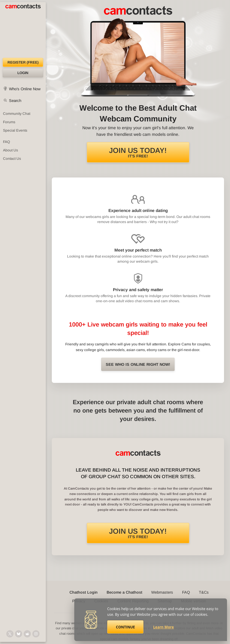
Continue (125, 627)
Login (23, 73)
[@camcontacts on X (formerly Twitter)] (10, 634)
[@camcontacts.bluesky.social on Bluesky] (19, 634)
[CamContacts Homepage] (23, 30)
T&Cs (204, 592)
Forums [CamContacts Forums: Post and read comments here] (9, 122)
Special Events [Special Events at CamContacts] (15, 130)
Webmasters (162, 592)
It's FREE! (138, 152)
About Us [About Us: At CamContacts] (10, 150)
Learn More (164, 627)
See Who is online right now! (138, 364)
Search (15, 101)
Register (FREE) (23, 62)
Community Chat (17, 114)
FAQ (186, 592)
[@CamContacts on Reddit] (27, 634)
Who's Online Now (25, 89)
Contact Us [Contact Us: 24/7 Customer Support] (12, 159)
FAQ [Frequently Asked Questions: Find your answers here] (6, 142)
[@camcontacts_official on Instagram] (36, 634)
